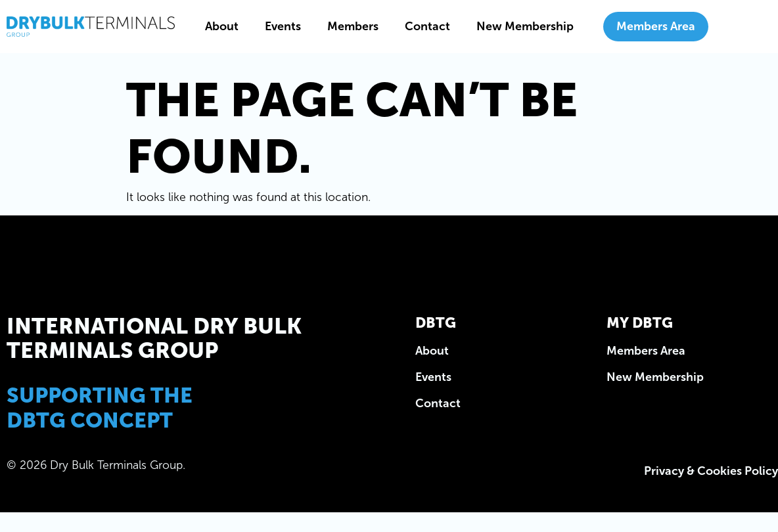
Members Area (656, 26)
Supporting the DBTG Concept (100, 408)
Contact (427, 26)
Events (283, 26)
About (222, 26)
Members (353, 26)
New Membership (525, 26)
